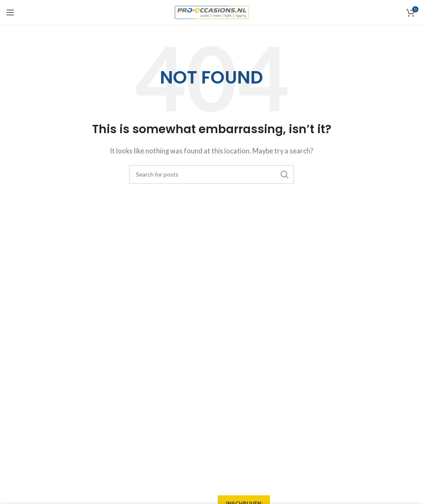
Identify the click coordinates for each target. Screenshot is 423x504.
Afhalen (229, 341)
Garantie (231, 386)
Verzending (235, 356)
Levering (231, 326)
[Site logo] (212, 12)
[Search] (211, 174)
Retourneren (236, 401)
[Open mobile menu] (10, 12)
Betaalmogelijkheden (249, 371)
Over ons (231, 311)
